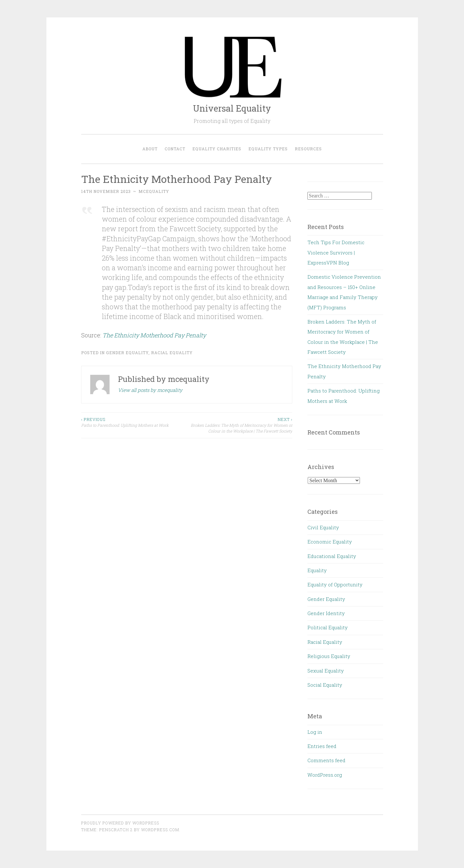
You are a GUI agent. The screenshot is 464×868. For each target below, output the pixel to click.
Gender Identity (326, 613)
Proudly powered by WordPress (120, 823)
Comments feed (326, 760)
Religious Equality (329, 656)
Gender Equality (127, 353)
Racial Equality (172, 353)
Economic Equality (330, 542)
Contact (175, 149)
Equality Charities (217, 149)
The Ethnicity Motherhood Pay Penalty (154, 335)
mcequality (154, 191)
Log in (315, 732)
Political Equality (328, 627)
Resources (308, 149)
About (150, 149)
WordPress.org (325, 775)
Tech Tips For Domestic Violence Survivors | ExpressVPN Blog (336, 252)
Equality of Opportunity (335, 584)
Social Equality (325, 685)
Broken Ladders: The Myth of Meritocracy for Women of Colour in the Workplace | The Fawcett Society (239, 425)
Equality (317, 570)
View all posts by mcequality (150, 390)
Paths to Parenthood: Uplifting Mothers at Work (134, 422)
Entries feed (322, 746)
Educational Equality (332, 556)
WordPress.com (160, 830)
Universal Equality (232, 108)
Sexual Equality (326, 671)
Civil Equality (323, 527)
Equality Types (268, 149)
